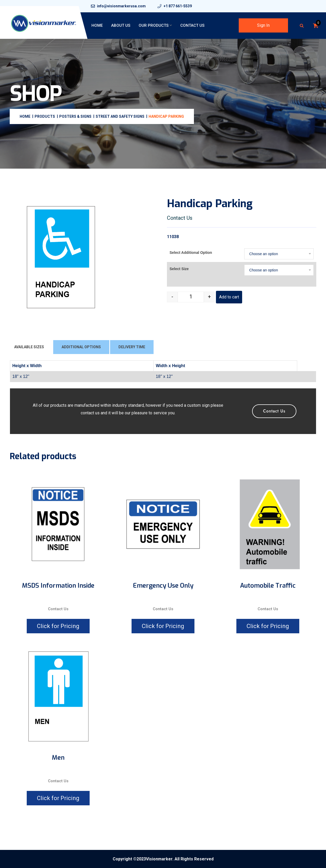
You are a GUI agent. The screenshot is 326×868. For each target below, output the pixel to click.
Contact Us (192, 25)
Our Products (154, 25)
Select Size (179, 269)
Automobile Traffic (268, 586)
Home (97, 25)
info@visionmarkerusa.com (121, 6)
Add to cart (229, 297)
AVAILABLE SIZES (29, 347)
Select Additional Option (191, 253)
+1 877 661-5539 (178, 6)
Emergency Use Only (163, 586)
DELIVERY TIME (132, 347)
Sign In (263, 25)
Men (58, 758)
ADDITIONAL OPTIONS (81, 347)
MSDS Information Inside (58, 586)
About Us (121, 25)
